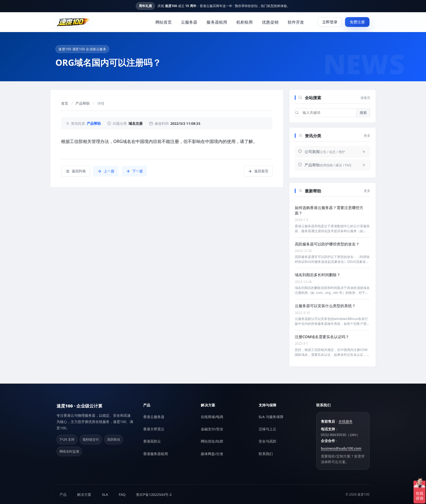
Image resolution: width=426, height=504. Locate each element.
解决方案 (84, 494)
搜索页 (365, 98)
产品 (63, 494)
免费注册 (357, 22)
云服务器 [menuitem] (189, 22)
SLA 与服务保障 (271, 417)
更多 (367, 136)
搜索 (363, 113)
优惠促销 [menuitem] (270, 22)
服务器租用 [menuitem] (217, 22)
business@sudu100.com (341, 448)
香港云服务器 (154, 417)
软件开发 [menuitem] (296, 22)
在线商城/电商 (212, 417)
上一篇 (106, 171)
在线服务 (346, 421)
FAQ (122, 494)
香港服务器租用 (156, 454)
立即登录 (330, 22)
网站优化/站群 (212, 441)
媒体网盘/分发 (212, 454)
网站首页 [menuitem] (164, 22)
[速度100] (73, 22)
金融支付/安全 (212, 429)
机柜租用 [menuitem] (245, 22)
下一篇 (134, 171)
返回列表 (76, 171)
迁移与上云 (267, 429)
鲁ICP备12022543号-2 (154, 494)
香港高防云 (152, 441)
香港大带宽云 (154, 429)
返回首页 (258, 171)
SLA (105, 494)
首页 (65, 103)
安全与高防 (267, 441)
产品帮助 (83, 103)
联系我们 (266, 454)
